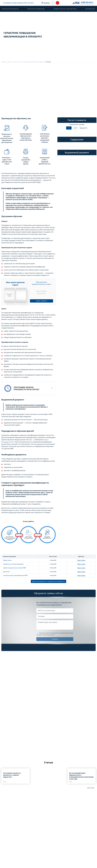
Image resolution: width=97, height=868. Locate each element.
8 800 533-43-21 (69, 2)
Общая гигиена (7, 560)
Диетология (6, 572)
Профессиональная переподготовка (65, 9)
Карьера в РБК (31, 3)
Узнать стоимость (41, 301)
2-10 (75, 128)
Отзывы (23, 3)
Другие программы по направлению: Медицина (49, 582)
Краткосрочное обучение (10, 9)
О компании (16, 3)
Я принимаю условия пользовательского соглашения (52, 633)
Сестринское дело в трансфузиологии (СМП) (15, 575)
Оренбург (57, 3)
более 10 (83, 128)
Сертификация (90, 9)
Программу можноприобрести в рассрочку (26, 388)
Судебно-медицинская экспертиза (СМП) (14, 568)
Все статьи (90, 788)
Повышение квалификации (36, 9)
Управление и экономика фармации (13, 564)
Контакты (40, 3)
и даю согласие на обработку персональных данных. (55, 634)
